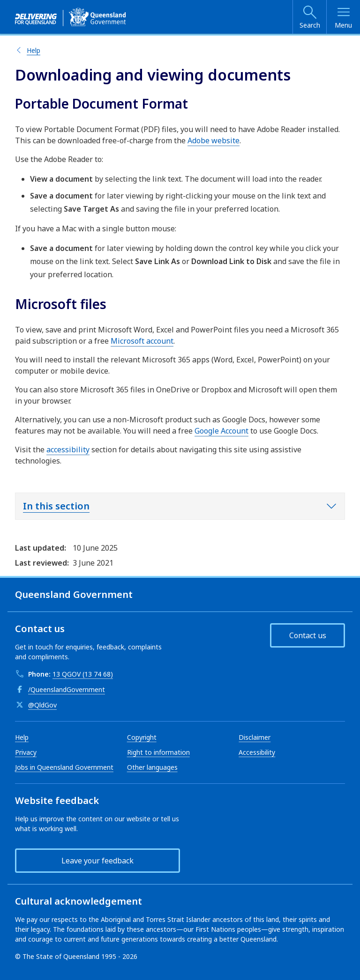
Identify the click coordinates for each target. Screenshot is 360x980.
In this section (56, 506)
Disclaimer (255, 737)
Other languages (152, 767)
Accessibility (257, 752)
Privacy (26, 752)
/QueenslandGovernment (67, 689)
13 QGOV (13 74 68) (83, 674)
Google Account (221, 431)
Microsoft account (142, 341)
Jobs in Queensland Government (64, 767)
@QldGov (42, 705)
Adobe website (214, 140)
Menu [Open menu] (343, 25)
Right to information (158, 752)
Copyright (142, 737)
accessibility (68, 449)
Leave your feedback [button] (97, 861)
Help (34, 50)
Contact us (308, 635)
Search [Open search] (310, 25)
